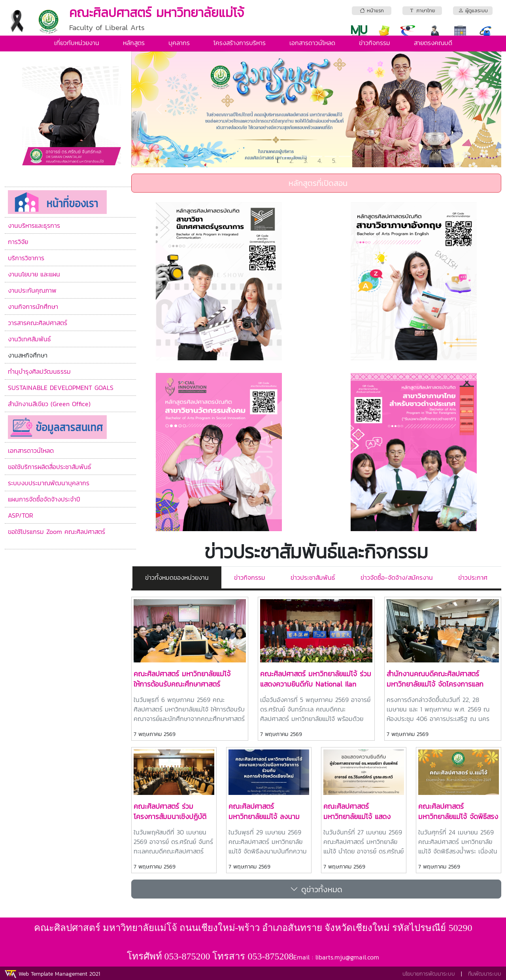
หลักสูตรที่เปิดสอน (316, 183)
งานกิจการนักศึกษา (33, 306)
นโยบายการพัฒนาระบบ (429, 974)
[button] (159, 109)
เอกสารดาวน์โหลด (312, 43)
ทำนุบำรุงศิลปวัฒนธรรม (39, 371)
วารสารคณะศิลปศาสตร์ (38, 323)
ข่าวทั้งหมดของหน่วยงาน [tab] (177, 577)
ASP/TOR (21, 515)
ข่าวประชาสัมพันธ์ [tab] (313, 577)
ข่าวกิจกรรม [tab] (250, 577)
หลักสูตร (134, 43)
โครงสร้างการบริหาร (240, 43)
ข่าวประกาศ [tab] (473, 577)
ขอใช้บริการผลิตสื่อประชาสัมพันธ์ (50, 467)
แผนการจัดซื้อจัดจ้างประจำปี (44, 499)
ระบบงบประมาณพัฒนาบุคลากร (49, 483)
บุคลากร (179, 43)
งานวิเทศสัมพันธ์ (29, 339)
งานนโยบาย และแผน (34, 274)
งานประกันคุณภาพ (32, 290)
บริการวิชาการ (26, 258)
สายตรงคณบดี (433, 43)
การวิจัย (18, 242)
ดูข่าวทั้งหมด (316, 889)
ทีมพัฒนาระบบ (485, 974)
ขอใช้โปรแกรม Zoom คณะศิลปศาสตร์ (57, 532)
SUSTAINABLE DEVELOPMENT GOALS (61, 388)
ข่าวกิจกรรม (375, 43)
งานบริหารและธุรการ (34, 225)
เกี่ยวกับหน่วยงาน (77, 43)
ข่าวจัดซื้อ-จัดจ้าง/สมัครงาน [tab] (397, 577)
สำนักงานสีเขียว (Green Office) (49, 404)
